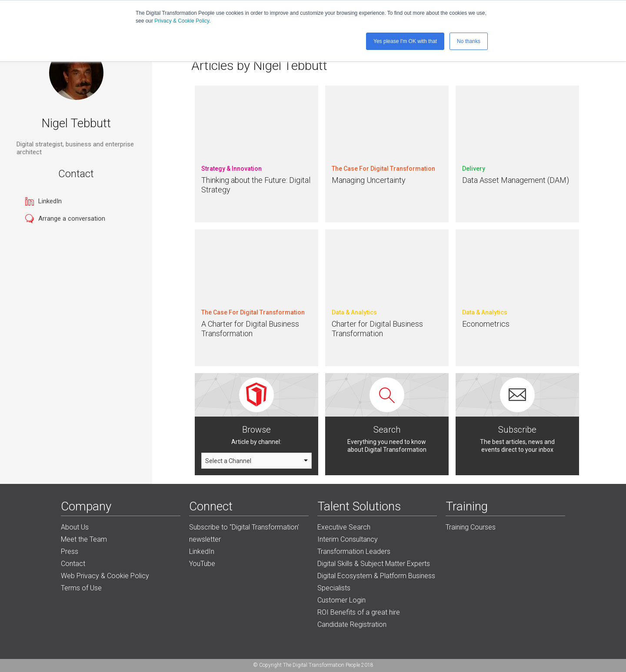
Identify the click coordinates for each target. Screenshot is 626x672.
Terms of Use (81, 588)
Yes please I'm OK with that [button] (405, 41)
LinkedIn (50, 201)
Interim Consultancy (348, 539)
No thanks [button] (469, 41)
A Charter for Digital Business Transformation (250, 329)
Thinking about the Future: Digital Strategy (256, 185)
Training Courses (471, 527)
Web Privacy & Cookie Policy (105, 576)
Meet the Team (84, 539)
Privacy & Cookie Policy (182, 21)
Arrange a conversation (72, 218)
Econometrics (486, 324)
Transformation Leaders (354, 551)
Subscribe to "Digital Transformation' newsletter (244, 533)
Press (70, 551)
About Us (75, 527)
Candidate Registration (352, 624)
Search (387, 430)
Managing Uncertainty (369, 180)
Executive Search (344, 527)
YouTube (202, 564)
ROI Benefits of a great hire (359, 612)
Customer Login (341, 600)
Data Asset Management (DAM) (516, 180)
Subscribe (517, 430)
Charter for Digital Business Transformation (377, 329)
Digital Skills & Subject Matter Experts (374, 564)
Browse (256, 430)
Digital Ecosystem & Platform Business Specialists (376, 582)
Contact (73, 564)
